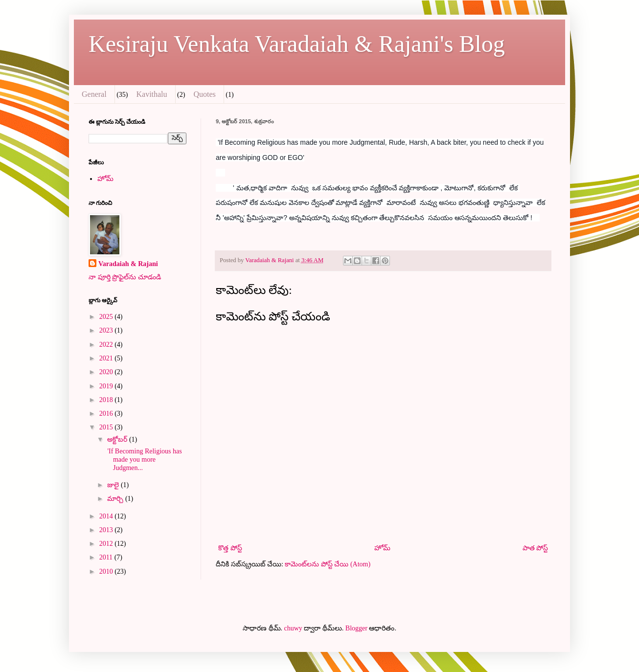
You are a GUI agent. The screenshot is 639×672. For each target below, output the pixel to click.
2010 (107, 571)
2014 (107, 516)
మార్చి (116, 499)
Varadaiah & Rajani (128, 264)
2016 (107, 414)
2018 (107, 400)
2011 (107, 557)
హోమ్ (382, 548)
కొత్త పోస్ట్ (230, 548)
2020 (107, 372)
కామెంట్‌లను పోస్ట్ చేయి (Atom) (328, 564)
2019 (107, 386)
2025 (107, 317)
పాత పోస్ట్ (536, 548)
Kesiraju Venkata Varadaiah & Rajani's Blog (297, 44)
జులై (114, 485)
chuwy (293, 628)
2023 (107, 330)
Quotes (204, 94)
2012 (107, 544)
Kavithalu (151, 94)
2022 (107, 345)
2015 (107, 427)
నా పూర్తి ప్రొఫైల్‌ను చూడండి (125, 277)
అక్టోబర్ (118, 439)
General (94, 94)
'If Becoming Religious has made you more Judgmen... (144, 459)
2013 (107, 530)
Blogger (356, 628)
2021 (107, 358)
